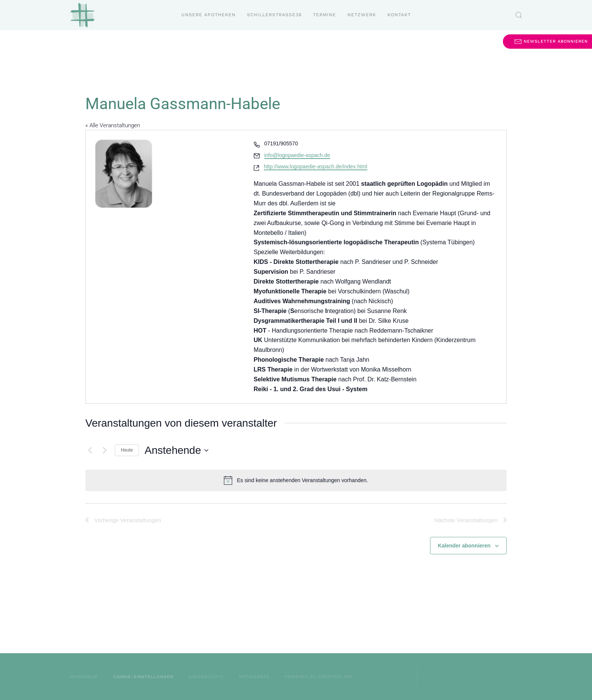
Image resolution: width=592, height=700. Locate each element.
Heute (127, 450)
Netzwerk (362, 15)
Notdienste (254, 677)
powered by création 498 (318, 677)
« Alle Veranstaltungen (113, 125)
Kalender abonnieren (464, 546)
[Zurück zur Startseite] (82, 15)
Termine (325, 15)
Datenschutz (206, 677)
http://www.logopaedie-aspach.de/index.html (316, 167)
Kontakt (399, 15)
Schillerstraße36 (274, 15)
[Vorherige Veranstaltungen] (90, 450)
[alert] (296, 480)
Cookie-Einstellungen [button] (143, 677)
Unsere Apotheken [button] (208, 15)
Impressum (84, 677)
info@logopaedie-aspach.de (297, 155)
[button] (519, 15)
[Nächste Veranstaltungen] (105, 450)
